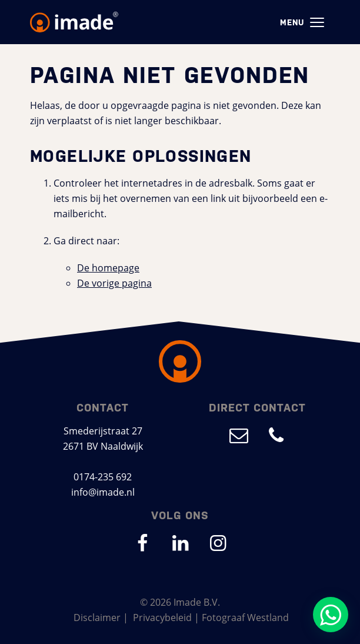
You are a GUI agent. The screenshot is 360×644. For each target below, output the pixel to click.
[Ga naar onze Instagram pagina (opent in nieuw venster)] (218, 543)
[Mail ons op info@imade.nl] (239, 435)
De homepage (108, 268)
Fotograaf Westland (245, 617)
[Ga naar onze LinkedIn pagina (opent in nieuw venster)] (180, 543)
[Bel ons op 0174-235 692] (276, 435)
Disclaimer (97, 617)
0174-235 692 (103, 477)
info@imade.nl (103, 492)
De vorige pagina (114, 283)
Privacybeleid (162, 617)
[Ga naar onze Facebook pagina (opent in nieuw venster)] (142, 543)
